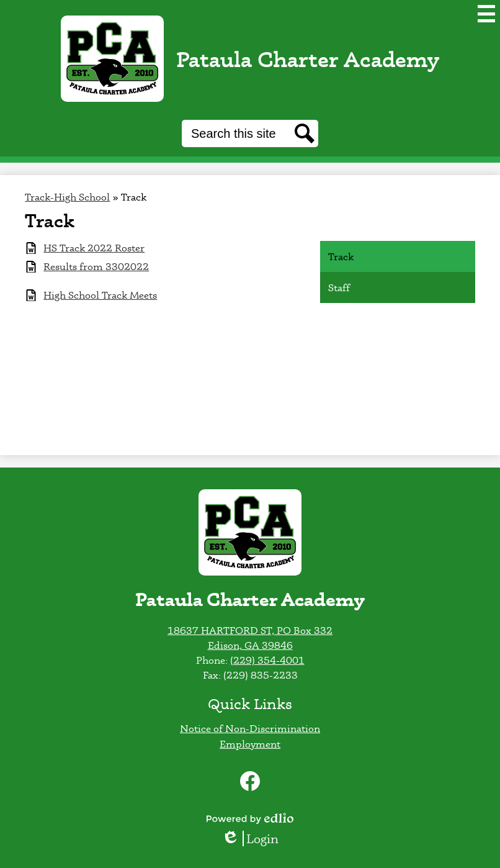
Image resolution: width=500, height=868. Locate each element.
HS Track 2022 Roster (94, 248)
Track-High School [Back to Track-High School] (67, 197)
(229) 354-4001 (267, 660)
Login (250, 839)
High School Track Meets (100, 295)
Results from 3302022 (96, 267)
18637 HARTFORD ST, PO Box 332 (250, 630)
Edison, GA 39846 (250, 645)
